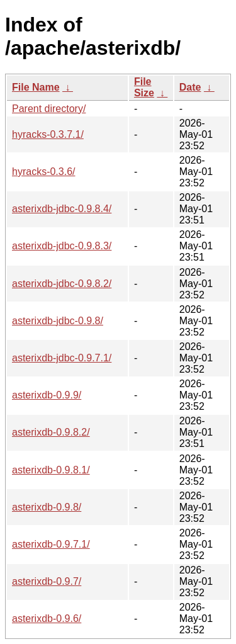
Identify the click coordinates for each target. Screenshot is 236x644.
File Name (36, 87)
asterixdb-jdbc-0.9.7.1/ (62, 358)
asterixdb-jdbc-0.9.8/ (58, 321)
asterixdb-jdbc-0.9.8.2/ (62, 284)
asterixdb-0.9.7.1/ (51, 544)
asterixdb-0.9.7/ (47, 581)
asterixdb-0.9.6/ (47, 619)
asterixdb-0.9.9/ (47, 395)
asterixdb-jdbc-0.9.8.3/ (62, 246)
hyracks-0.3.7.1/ (48, 134)
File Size (144, 87)
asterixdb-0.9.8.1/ (51, 470)
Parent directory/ (49, 109)
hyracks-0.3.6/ (43, 172)
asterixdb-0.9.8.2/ (51, 432)
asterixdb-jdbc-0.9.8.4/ (62, 209)
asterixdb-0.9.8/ (47, 507)
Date (190, 87)
